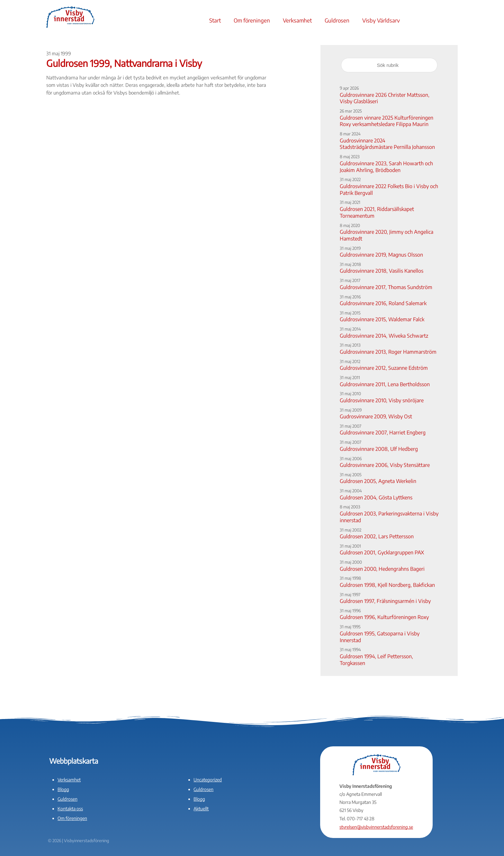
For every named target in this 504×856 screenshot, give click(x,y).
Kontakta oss (70, 809)
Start (215, 20)
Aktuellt (201, 809)
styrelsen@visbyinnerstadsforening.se (376, 827)
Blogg (63, 789)
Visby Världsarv (381, 20)
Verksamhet (297, 20)
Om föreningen (252, 20)
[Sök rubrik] (389, 65)
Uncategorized (208, 780)
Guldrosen (337, 20)
